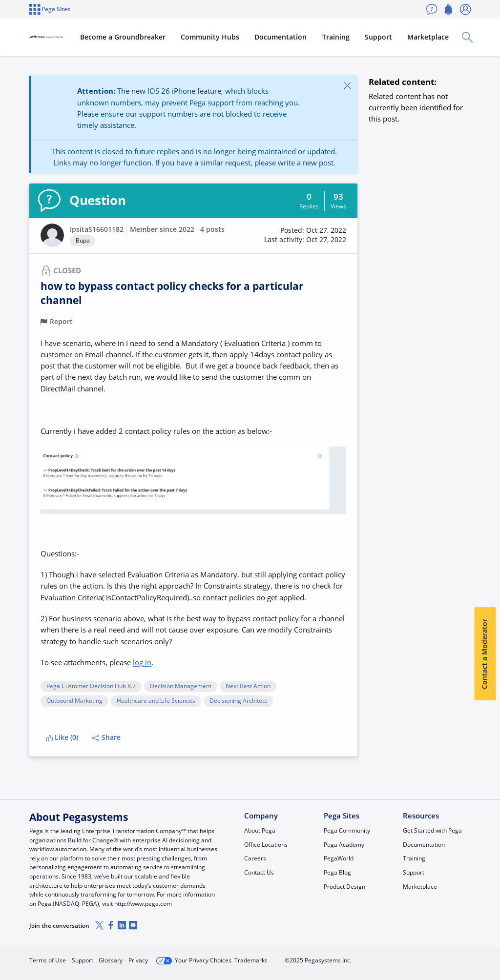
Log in (449, 957)
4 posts (212, 229)
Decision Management (181, 686)
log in (142, 662)
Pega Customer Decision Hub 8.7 (91, 686)
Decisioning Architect (238, 701)
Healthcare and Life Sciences (156, 701)
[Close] (347, 85)
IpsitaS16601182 (97, 229)
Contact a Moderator (485, 654)
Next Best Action (248, 686)
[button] (52, 235)
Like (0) (62, 737)
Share (106, 737)
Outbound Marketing (74, 701)
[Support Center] (74, 37)
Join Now (397, 957)
